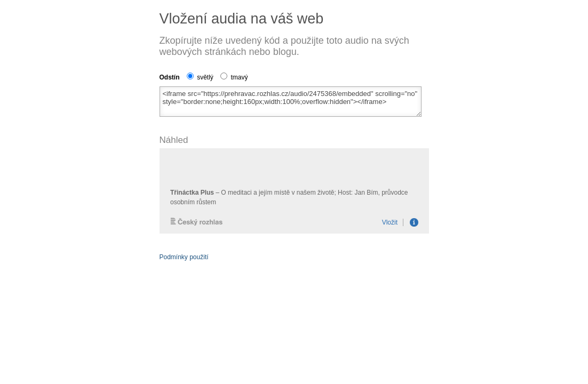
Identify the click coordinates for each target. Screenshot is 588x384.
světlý (200, 77)
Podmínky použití (184, 257)
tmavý (234, 77)
